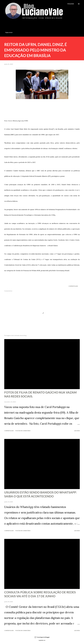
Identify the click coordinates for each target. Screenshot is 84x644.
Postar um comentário (23, 431)
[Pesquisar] (71, 4)
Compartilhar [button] (73, 286)
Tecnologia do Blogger (42, 637)
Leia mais (77, 431)
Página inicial (9, 32)
